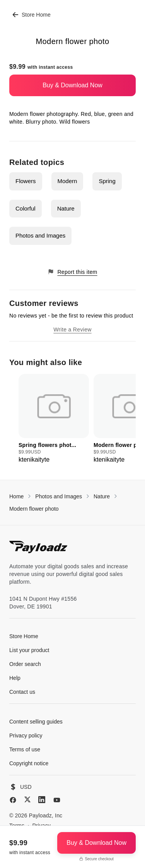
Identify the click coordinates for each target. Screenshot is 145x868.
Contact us (22, 692)
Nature (66, 208)
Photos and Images (40, 235)
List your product (29, 650)
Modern (67, 181)
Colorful (26, 208)
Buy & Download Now (72, 85)
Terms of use (25, 749)
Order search (25, 664)
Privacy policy (26, 736)
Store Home (32, 15)
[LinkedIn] (42, 800)
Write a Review (72, 330)
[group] (54, 419)
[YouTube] (57, 800)
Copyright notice (29, 763)
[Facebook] (13, 800)
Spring (107, 181)
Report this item (72, 272)
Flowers (26, 181)
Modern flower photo (34, 509)
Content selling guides (36, 722)
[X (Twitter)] (27, 799)
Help (15, 678)
